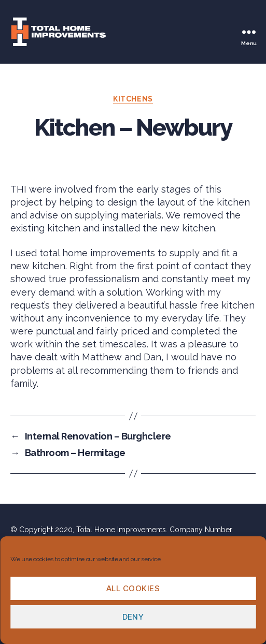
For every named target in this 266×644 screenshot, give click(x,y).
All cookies (133, 588)
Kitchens (133, 99)
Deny (133, 617)
